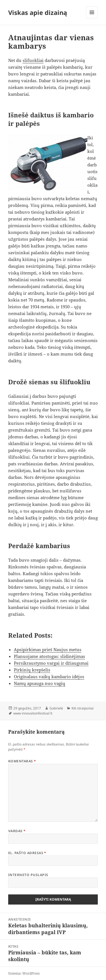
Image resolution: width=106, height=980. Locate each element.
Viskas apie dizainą (38, 12)
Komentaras (22, 761)
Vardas (17, 831)
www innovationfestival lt (33, 713)
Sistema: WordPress (24, 973)
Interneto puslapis (28, 875)
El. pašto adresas (27, 853)
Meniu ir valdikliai (92, 18)
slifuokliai (33, 60)
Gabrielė (56, 708)
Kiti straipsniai (83, 708)
